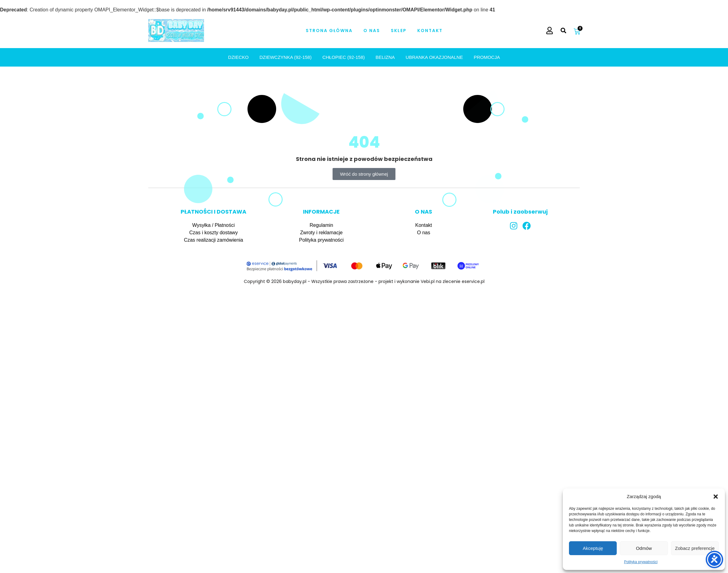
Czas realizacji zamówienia (214, 240)
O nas (372, 31)
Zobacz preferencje (695, 548)
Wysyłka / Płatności (214, 225)
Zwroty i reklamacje (321, 233)
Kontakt (430, 31)
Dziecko (238, 57)
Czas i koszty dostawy (213, 233)
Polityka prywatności (641, 562)
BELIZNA (385, 57)
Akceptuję (593, 548)
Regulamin (321, 225)
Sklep (399, 31)
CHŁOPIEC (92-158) (344, 57)
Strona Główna (329, 31)
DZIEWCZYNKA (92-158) (286, 57)
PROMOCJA (487, 57)
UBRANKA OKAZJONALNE (434, 57)
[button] (716, 497)
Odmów (644, 548)
